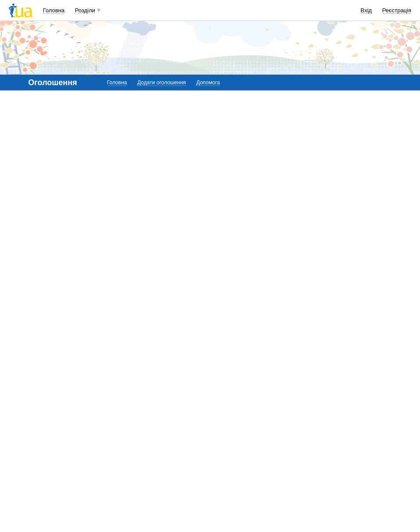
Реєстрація (397, 10)
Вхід (366, 10)
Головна (54, 10)
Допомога (208, 83)
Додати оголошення (162, 83)
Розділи (85, 10)
